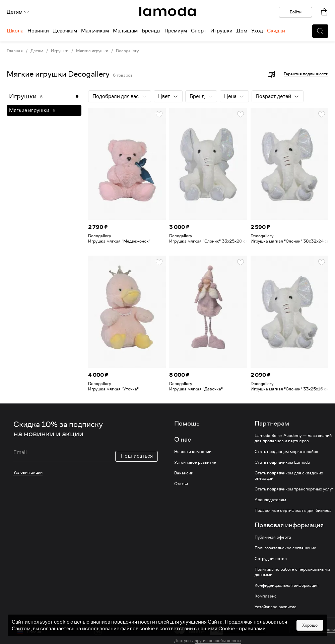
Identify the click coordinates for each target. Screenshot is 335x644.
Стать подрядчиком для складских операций (289, 476)
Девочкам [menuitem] (65, 31)
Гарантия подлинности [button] (306, 74)
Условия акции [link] (28, 472)
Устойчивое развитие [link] (195, 462)
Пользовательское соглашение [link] (285, 548)
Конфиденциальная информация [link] (287, 585)
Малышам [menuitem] (125, 31)
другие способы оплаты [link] (218, 640)
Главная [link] (15, 51)
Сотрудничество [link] (271, 559)
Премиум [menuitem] (176, 31)
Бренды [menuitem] (151, 31)
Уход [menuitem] (257, 31)
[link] (167, 11)
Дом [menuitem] (242, 31)
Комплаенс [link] (266, 596)
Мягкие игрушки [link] (92, 51)
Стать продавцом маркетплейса (286, 452)
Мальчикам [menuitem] (95, 31)
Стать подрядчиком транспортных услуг (294, 489)
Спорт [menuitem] (199, 31)
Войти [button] (296, 12)
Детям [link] (37, 51)
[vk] (98, 631)
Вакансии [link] (184, 473)
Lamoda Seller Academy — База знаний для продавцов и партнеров (293, 438)
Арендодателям (270, 500)
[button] (320, 31)
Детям (18, 12)
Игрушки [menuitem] (221, 31)
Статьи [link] (181, 484)
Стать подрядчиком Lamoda (282, 462)
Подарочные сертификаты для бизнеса (293, 511)
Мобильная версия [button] (316, 630)
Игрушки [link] (60, 51)
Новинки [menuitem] (38, 31)
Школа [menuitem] (15, 31)
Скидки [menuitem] (276, 31)
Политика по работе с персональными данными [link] (292, 572)
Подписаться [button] (137, 456)
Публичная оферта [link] (273, 537)
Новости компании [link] (193, 452)
